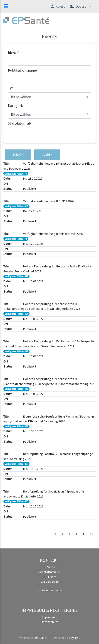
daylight (74, 638)
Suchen (47, 155)
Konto (58, 6)
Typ (11, 88)
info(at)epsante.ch (49, 590)
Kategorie (16, 106)
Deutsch (79, 6)
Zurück (18, 155)
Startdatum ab (19, 123)
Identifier (15, 53)
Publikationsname (22, 70)
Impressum (50, 617)
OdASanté (41, 638)
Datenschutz (49, 622)
